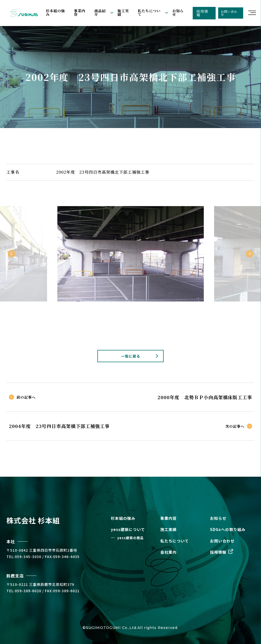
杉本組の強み (55, 12)
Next (250, 254)
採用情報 (202, 13)
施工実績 (123, 12)
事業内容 (80, 12)
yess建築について (128, 529)
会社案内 (168, 552)
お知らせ (178, 12)
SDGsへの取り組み (228, 529)
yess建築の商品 (130, 538)
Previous (11, 254)
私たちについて (175, 541)
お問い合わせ (229, 13)
